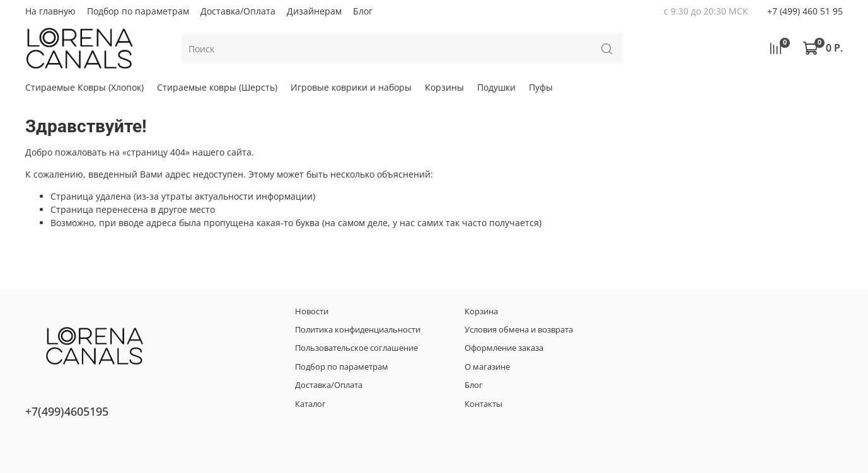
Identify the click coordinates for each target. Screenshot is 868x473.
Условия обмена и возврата (519, 330)
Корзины (444, 87)
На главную (50, 11)
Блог (363, 11)
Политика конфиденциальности (358, 330)
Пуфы (541, 87)
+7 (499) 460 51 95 (805, 11)
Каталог (310, 404)
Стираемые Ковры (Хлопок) (84, 87)
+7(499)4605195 (67, 411)
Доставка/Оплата (238, 11)
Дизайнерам (314, 11)
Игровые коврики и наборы (351, 87)
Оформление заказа (504, 348)
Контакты (483, 404)
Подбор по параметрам (138, 11)
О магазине (487, 367)
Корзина (481, 311)
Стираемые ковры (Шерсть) (217, 87)
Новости (312, 311)
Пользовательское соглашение (356, 348)
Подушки (496, 87)
